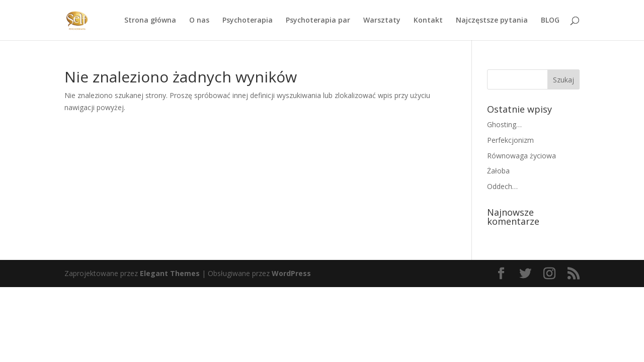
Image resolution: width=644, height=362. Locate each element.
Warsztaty (382, 21)
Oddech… (502, 186)
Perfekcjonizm (510, 140)
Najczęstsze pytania (492, 21)
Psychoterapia (248, 21)
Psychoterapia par (318, 21)
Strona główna (150, 21)
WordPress (291, 273)
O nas (199, 21)
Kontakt (428, 21)
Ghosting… (504, 124)
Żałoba (498, 171)
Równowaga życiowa (521, 156)
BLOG (550, 21)
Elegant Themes (170, 273)
